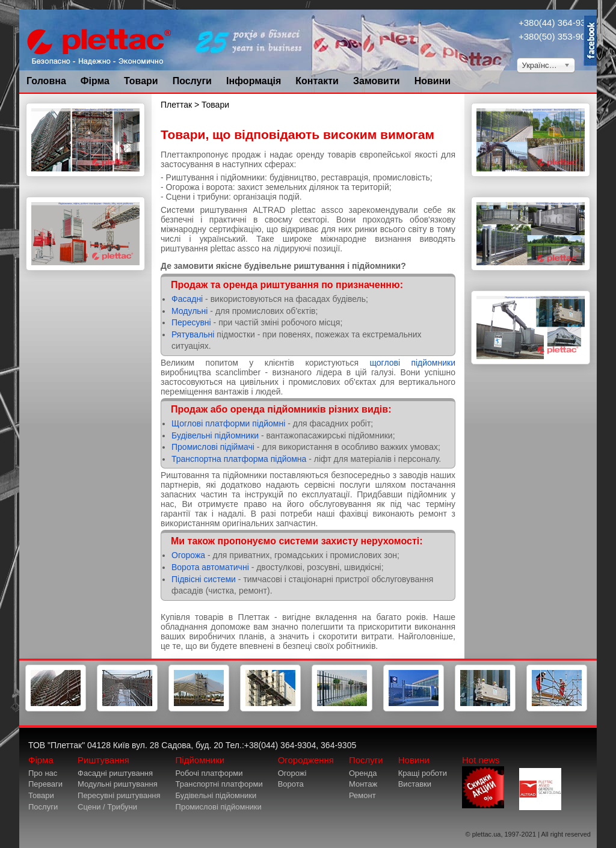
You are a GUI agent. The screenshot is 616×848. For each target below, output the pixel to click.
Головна (46, 81)
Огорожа (189, 555)
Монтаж (363, 784)
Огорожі (292, 773)
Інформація (254, 81)
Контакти (317, 81)
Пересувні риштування (119, 795)
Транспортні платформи (219, 784)
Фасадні (187, 299)
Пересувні (191, 322)
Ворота (291, 784)
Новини (433, 81)
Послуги (192, 81)
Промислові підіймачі (213, 447)
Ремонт (362, 795)
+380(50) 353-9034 (557, 36)
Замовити (377, 81)
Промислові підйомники (219, 807)
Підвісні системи (204, 579)
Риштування (103, 760)
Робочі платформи (209, 773)
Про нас (43, 773)
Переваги (45, 784)
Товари (141, 81)
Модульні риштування (118, 784)
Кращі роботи (423, 773)
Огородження (306, 760)
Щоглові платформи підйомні (228, 423)
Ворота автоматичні (211, 567)
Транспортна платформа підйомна (239, 459)
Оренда (363, 773)
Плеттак (176, 105)
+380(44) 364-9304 (557, 23)
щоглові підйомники (412, 363)
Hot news (483, 782)
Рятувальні (193, 334)
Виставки (415, 784)
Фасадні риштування (115, 773)
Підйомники (200, 760)
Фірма (95, 81)
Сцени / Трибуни (107, 807)
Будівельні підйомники (215, 435)
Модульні (189, 311)
